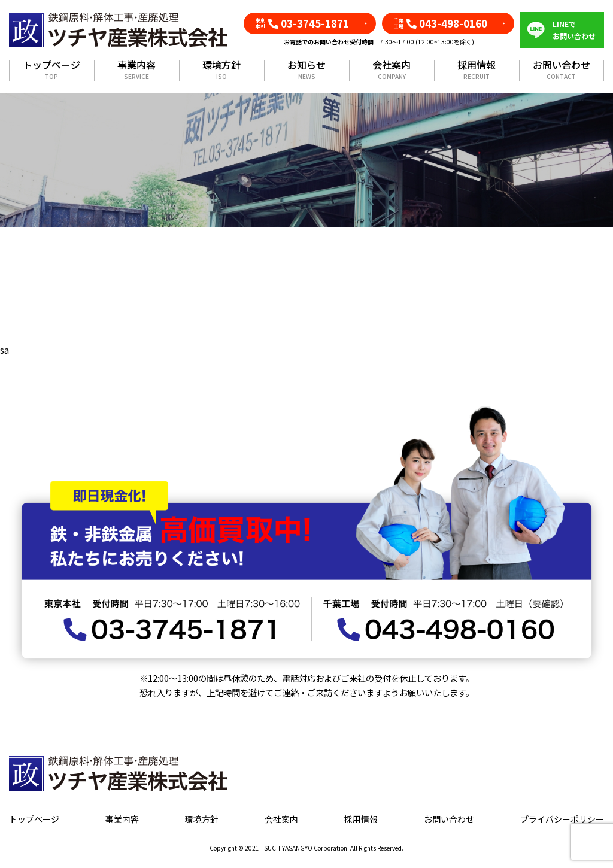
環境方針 (221, 70)
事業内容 (136, 70)
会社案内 (392, 70)
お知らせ (306, 70)
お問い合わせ (562, 70)
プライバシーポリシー (562, 819)
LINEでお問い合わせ (574, 30)
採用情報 (477, 70)
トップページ (51, 70)
